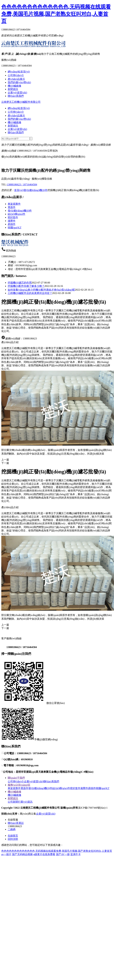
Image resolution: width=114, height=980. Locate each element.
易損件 (12, 224)
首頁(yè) (19, 190)
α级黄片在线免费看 (44, 854)
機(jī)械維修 (14, 86)
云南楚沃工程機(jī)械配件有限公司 (21, 102)
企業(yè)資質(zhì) (17, 93)
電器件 (12, 207)
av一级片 (6, 854)
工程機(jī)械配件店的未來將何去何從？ (30, 293)
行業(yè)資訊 (25, 802)
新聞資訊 (13, 89)
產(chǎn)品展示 (16, 79)
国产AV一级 (63, 854)
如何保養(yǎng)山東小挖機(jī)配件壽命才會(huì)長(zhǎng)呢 (41, 290)
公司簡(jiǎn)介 (16, 75)
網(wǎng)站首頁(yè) (19, 72)
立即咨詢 (52, 151)
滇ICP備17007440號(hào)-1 (93, 808)
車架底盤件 (14, 204)
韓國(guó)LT (15, 228)
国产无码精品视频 (22, 854)
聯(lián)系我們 (16, 96)
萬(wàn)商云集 (28, 814)
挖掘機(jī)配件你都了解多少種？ (26, 286)
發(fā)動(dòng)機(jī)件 (36, 190)
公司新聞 (13, 802)
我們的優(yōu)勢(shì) (19, 82)
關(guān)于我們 (16, 778)
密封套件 (13, 217)
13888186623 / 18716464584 (22, 185)
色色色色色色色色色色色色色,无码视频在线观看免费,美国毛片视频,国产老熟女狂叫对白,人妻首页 (56, 14)
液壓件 (12, 221)
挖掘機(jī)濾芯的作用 (20, 283)
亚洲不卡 (76, 854)
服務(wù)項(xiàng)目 (19, 785)
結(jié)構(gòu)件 (17, 214)
